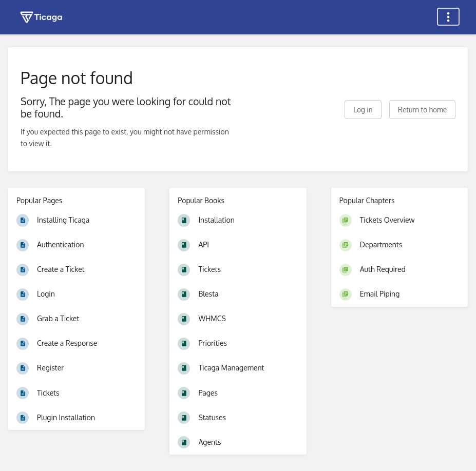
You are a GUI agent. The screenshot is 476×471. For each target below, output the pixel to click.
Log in (363, 110)
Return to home (422, 110)
